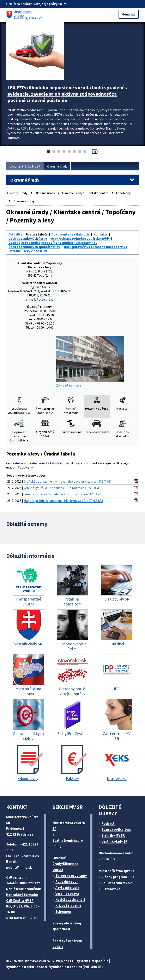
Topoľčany (123, 193)
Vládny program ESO (118, 877)
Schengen (63, 911)
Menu (129, 14)
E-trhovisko (111, 889)
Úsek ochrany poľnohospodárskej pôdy (80, 238)
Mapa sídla (100, 961)
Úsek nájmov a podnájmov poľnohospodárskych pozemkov (53, 243)
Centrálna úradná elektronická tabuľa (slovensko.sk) (43, 463)
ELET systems (79, 961)
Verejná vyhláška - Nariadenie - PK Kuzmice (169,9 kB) (61, 488)
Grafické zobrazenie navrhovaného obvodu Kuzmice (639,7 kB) (67, 481)
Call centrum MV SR (117, 883)
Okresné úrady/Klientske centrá (65, 864)
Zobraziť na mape (90, 362)
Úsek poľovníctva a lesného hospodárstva (96, 247)
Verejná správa (67, 893)
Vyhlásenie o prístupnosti (27, 967)
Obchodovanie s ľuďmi (117, 853)
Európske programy (71, 875)
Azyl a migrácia (67, 887)
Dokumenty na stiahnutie (71, 234)
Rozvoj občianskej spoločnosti (67, 926)
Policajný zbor (67, 881)
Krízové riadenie (68, 905)
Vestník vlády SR (114, 841)
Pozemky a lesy (23, 201)
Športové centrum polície (67, 944)
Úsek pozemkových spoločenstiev (34, 247)
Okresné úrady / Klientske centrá (85, 193)
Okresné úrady (57, 166)
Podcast (108, 823)
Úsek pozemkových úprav (28, 238)
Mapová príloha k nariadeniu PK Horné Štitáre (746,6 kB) (63, 501)
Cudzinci (108, 859)
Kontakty (101, 234)
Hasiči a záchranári (70, 899)
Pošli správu (45, 299)
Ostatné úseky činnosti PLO (29, 251)
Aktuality (15, 234)
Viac (10, 146)
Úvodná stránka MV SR (25, 166)
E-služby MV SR (113, 835)
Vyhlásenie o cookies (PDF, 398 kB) (76, 967)
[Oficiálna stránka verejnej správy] (50, 4)
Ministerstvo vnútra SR (69, 826)
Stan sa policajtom (116, 829)
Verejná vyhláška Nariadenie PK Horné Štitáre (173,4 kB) (63, 494)
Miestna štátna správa (116, 871)
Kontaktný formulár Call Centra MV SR (22, 898)
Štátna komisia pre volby (68, 843)
